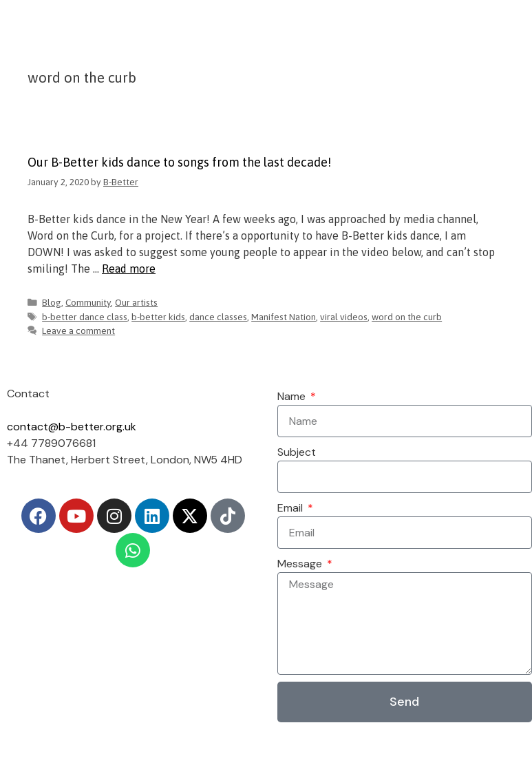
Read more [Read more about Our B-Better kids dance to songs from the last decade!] (129, 269)
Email (291, 508)
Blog (52, 302)
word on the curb (407, 317)
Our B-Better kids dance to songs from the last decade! (179, 162)
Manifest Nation (284, 317)
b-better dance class (85, 317)
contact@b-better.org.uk (72, 427)
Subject (297, 452)
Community (88, 302)
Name (293, 396)
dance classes (218, 317)
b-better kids (158, 317)
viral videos (344, 317)
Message (301, 564)
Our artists (136, 302)
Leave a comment (78, 331)
